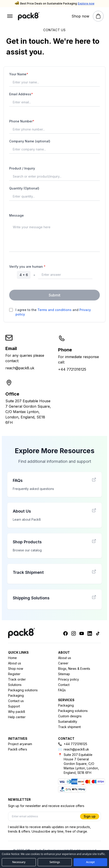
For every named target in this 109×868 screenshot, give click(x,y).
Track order (17, 679)
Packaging (16, 695)
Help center (17, 717)
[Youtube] (82, 633)
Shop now (16, 669)
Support (14, 706)
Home (12, 658)
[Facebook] (65, 633)
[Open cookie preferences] (55, 862)
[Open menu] (10, 16)
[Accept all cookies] (90, 862)
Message (16, 215)
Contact (64, 685)
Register (14, 674)
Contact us (16, 701)
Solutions (15, 685)
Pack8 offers (18, 749)
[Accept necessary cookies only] (19, 862)
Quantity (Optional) (24, 188)
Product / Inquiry (22, 168)
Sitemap (64, 674)
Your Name (19, 74)
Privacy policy (69, 679)
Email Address (21, 94)
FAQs (62, 690)
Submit (54, 295)
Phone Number (22, 121)
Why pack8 (17, 712)
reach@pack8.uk (20, 368)
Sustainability (68, 721)
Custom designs (70, 716)
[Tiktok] (98, 633)
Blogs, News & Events (74, 669)
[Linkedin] (90, 633)
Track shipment (69, 727)
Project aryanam (20, 744)
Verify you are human (27, 266)
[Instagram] (74, 633)
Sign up (90, 816)
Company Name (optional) (30, 141)
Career (63, 663)
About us (15, 663)
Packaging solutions (23, 690)
